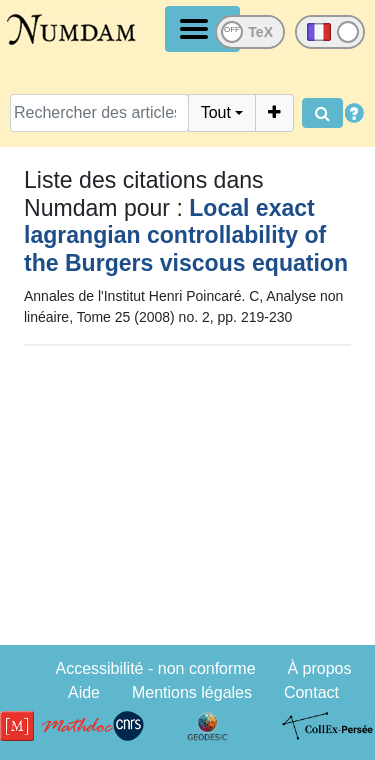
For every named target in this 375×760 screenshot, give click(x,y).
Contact (311, 692)
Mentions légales (192, 692)
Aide (84, 692)
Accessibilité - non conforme (155, 668)
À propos (319, 668)
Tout (216, 112)
